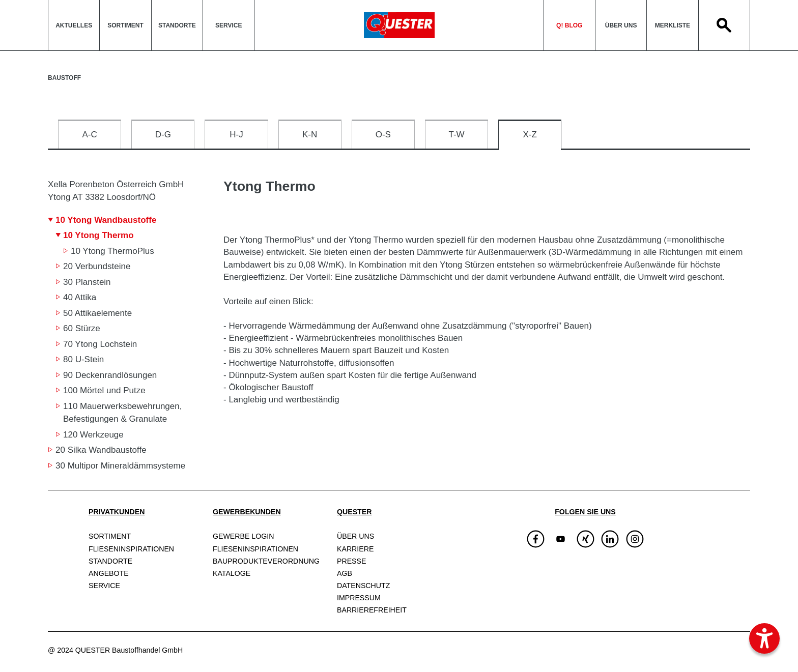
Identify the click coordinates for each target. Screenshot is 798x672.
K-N (310, 135)
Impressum (359, 598)
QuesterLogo (399, 25)
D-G (163, 135)
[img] (561, 539)
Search (724, 25)
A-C (89, 135)
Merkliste (673, 25)
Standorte (177, 25)
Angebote (109, 573)
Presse (351, 561)
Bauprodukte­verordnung (266, 561)
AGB (345, 573)
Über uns (621, 25)
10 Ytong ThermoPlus (112, 251)
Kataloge (232, 573)
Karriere (355, 549)
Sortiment (125, 25)
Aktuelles (74, 25)
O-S (383, 135)
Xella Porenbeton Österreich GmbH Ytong (116, 191)
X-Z (530, 135)
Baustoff (64, 78)
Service (229, 25)
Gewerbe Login (243, 536)
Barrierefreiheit (372, 610)
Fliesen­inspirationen (131, 549)
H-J (236, 135)
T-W (456, 135)
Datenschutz (363, 586)
